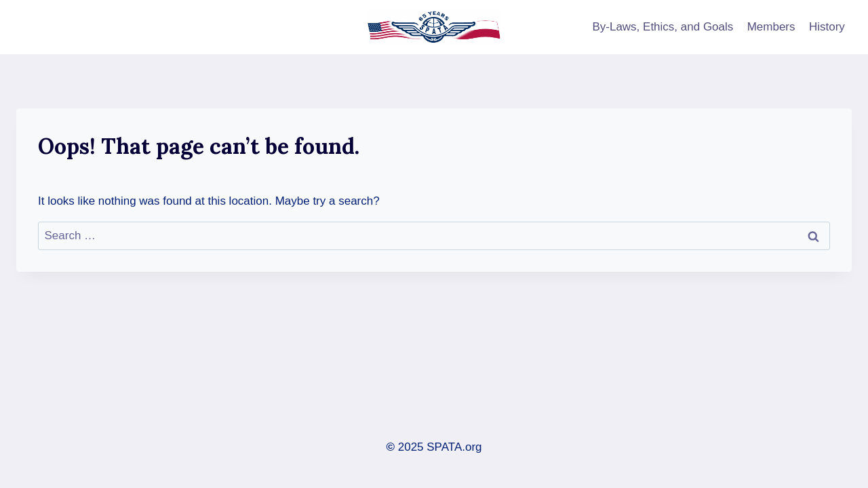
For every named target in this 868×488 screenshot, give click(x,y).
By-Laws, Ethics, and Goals (663, 27)
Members (771, 27)
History (827, 27)
